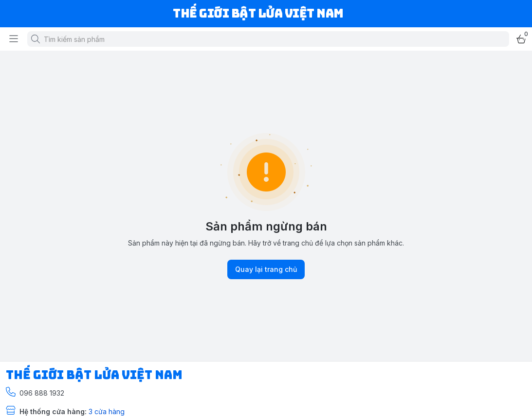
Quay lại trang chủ (266, 269)
